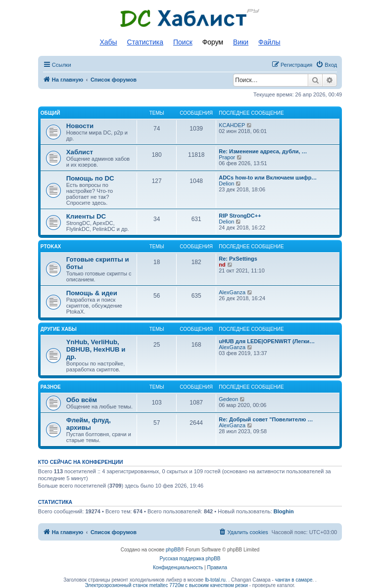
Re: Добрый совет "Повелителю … (266, 419)
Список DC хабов (190, 18)
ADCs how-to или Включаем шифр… (268, 178)
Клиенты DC (86, 216)
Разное (51, 387)
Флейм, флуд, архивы (89, 424)
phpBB (173, 550)
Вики (241, 42)
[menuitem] (326, 65)
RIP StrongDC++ (240, 216)
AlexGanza (232, 292)
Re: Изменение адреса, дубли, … (263, 151)
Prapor (227, 157)
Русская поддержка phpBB (190, 559)
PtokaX (51, 247)
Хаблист (80, 152)
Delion (226, 183)
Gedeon (228, 399)
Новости (80, 126)
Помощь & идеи (92, 293)
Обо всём (82, 400)
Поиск (183, 42)
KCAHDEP (232, 125)
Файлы (269, 42)
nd (222, 265)
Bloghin (284, 511)
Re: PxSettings (238, 259)
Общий (50, 113)
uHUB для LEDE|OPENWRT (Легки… (267, 341)
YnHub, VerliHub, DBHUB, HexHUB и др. (96, 349)
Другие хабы (59, 329)
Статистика (145, 42)
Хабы (108, 42)
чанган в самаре (294, 580)
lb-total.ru (215, 580)
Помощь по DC (90, 178)
